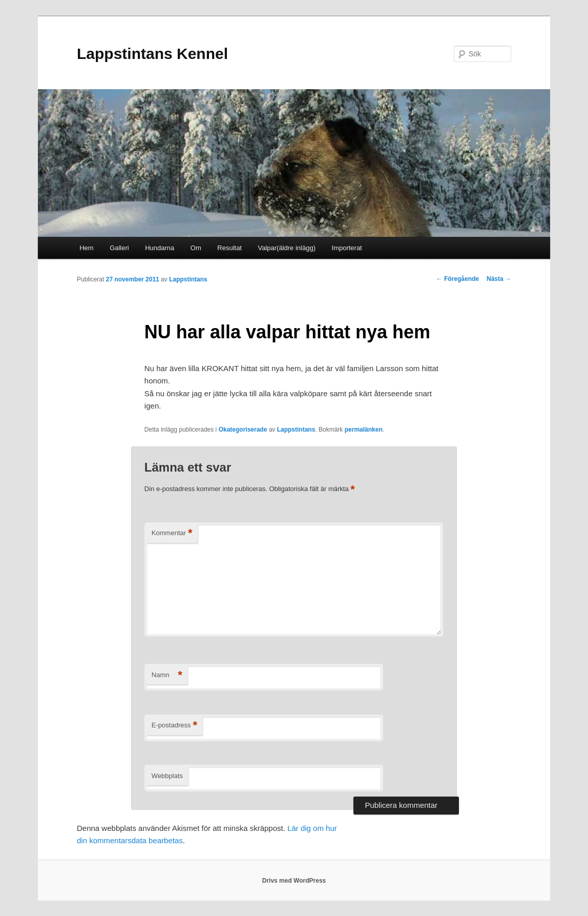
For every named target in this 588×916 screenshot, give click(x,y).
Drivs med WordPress (294, 881)
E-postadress (174, 726)
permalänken (364, 430)
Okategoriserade (243, 430)
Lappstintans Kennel (152, 54)
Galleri (119, 248)
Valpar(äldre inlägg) (287, 248)
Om (196, 248)
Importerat (346, 248)
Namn (167, 675)
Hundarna (160, 248)
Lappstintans (188, 279)
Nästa (499, 279)
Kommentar (172, 533)
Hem (86, 248)
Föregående (458, 279)
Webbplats (167, 776)
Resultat (229, 248)
